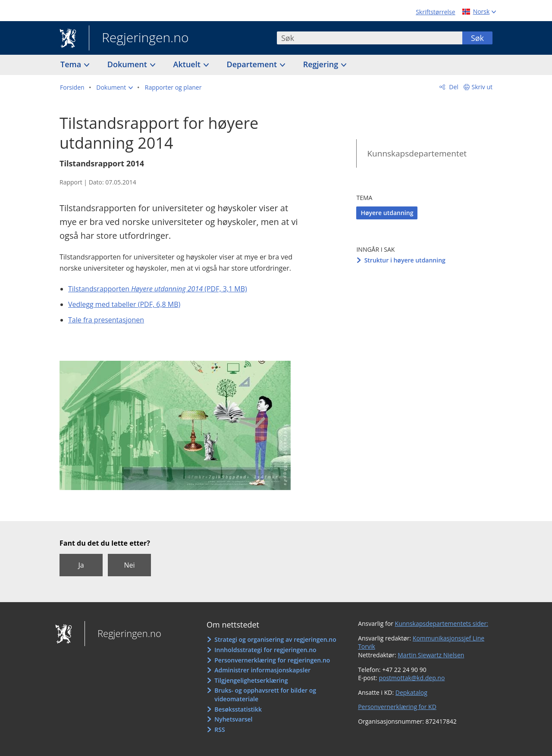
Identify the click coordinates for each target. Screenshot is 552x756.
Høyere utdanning (387, 213)
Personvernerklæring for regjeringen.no (272, 660)
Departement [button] (253, 64)
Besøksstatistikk (238, 709)
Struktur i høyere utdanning (405, 260)
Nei (129, 565)
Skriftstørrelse (435, 12)
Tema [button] (72, 64)
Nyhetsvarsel (233, 719)
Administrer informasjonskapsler (262, 670)
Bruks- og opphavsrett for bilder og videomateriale (265, 695)
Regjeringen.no (139, 38)
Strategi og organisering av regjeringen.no (275, 639)
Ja (81, 565)
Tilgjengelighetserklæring (251, 680)
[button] (114, 87)
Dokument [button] (128, 64)
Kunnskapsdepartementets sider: (442, 623)
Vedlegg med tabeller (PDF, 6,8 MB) (124, 304)
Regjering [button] (322, 64)
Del (453, 87)
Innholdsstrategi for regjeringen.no (265, 650)
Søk (477, 38)
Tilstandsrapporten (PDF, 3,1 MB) (158, 289)
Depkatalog (411, 692)
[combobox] (370, 38)
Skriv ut (482, 87)
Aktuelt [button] (188, 64)
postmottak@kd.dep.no (412, 678)
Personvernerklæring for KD (397, 707)
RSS (220, 729)
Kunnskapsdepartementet (417, 153)
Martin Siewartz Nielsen (431, 655)
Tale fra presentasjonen (106, 320)
